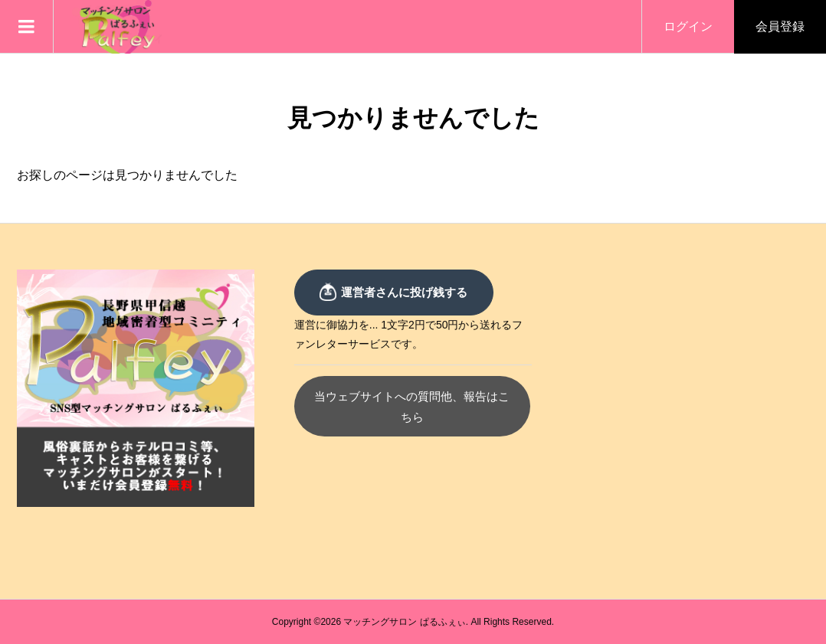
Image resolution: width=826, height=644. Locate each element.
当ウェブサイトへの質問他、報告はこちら (413, 396)
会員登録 (780, 26)
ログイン (688, 26)
